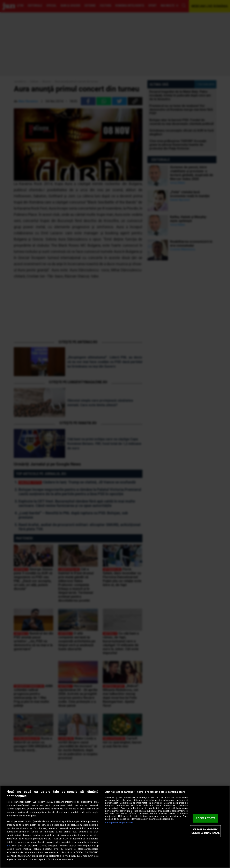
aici (8, 846)
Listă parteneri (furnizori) (119, 823)
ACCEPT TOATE (206, 818)
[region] (115, 827)
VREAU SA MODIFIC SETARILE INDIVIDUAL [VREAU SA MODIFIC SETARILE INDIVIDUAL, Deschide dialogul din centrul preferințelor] (205, 831)
